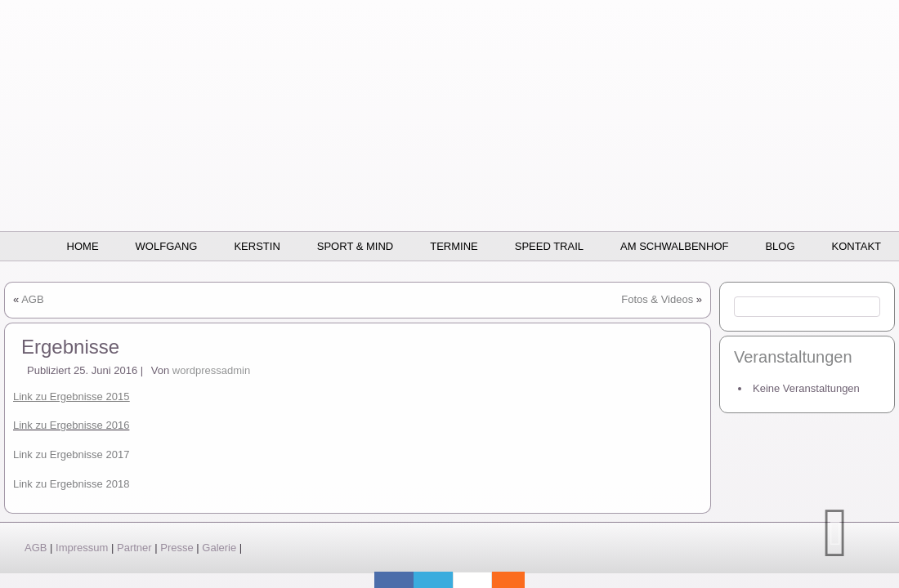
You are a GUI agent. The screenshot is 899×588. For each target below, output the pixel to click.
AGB (32, 299)
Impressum (82, 548)
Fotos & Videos (657, 299)
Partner (134, 548)
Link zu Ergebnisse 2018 (71, 484)
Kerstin (257, 246)
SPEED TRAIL (549, 246)
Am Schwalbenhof (674, 246)
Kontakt (857, 246)
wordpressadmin (211, 370)
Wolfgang (167, 246)
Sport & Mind (355, 246)
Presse (177, 548)
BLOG (780, 246)
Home (83, 246)
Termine (454, 246)
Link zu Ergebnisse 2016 (71, 425)
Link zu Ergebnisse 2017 (71, 454)
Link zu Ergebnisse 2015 (71, 396)
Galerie (219, 548)
